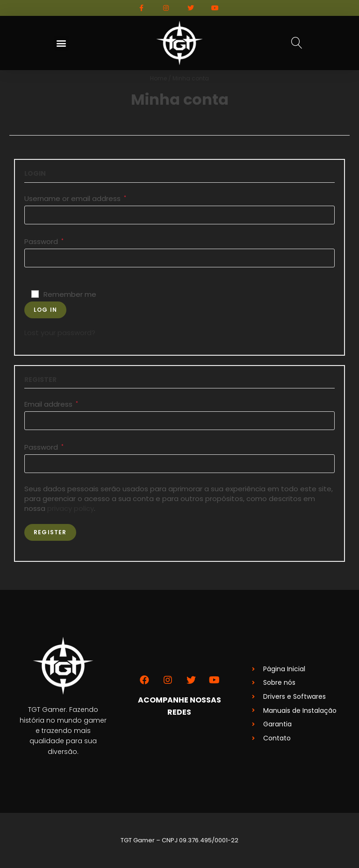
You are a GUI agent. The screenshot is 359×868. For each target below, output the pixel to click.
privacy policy (71, 508)
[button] (61, 43)
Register (50, 532)
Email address (51, 404)
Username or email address (75, 198)
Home (158, 78)
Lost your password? (60, 333)
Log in (45, 310)
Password (44, 241)
